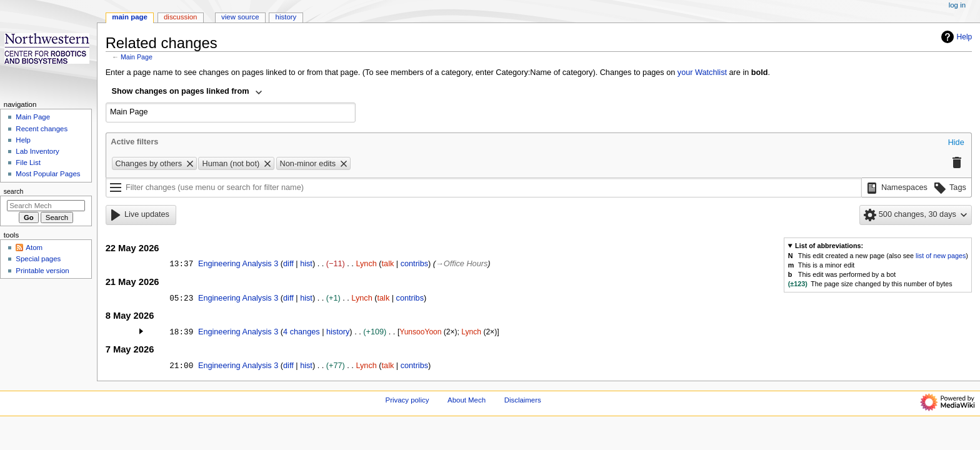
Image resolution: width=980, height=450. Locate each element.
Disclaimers (523, 400)
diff (288, 264)
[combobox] (187, 92)
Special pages (38, 259)
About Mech (467, 400)
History (286, 17)
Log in (957, 5)
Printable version (42, 271)
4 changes (302, 332)
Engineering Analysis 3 (238, 264)
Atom (34, 247)
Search (14, 191)
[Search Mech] (46, 206)
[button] (956, 143)
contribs (414, 264)
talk (388, 264)
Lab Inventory (37, 151)
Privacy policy (407, 400)
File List (28, 162)
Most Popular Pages (48, 174)
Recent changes (42, 129)
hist (306, 264)
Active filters (134, 142)
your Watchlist (702, 72)
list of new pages (941, 256)
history (338, 332)
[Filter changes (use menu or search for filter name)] (484, 187)
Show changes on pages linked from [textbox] (181, 91)
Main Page (137, 57)
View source (240, 17)
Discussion (180, 17)
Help (955, 37)
